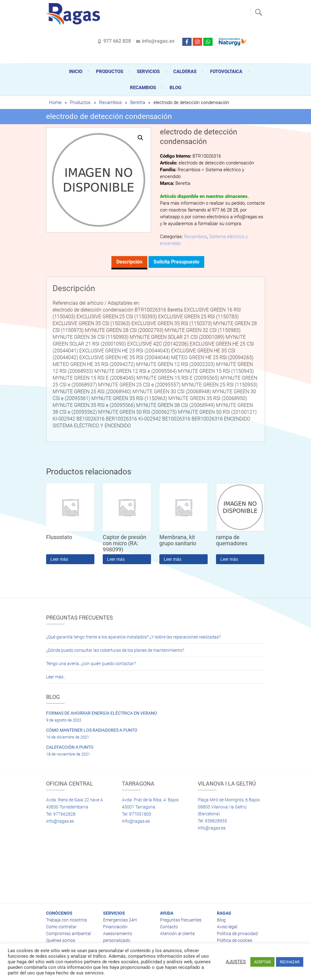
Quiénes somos (61, 940)
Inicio (76, 72)
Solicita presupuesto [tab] (176, 262)
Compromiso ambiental (69, 934)
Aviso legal (227, 927)
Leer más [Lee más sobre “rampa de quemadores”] (229, 559)
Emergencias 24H (120, 920)
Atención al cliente (177, 934)
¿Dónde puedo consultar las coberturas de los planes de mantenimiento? (115, 650)
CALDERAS (185, 72)
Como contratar (61, 927)
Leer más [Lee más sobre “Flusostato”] (59, 559)
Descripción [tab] (129, 262)
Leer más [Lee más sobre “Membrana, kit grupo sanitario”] (173, 559)
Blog (175, 88)
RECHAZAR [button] (290, 962)
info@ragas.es (158, 41)
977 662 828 (117, 41)
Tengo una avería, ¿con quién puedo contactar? (91, 664)
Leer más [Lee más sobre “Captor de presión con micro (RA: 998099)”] (116, 559)
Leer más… (56, 677)
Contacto (169, 927)
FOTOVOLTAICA (226, 72)
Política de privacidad (237, 934)
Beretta (138, 102)
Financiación (115, 927)
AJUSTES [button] (236, 962)
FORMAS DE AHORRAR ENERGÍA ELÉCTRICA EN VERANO (102, 713)
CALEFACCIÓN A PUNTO (70, 747)
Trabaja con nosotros (67, 920)
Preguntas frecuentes (181, 920)
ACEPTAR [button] (262, 962)
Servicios (148, 72)
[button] (140, 138)
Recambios (143, 88)
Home (55, 102)
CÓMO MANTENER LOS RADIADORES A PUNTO (92, 730)
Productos (110, 72)
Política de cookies (235, 940)
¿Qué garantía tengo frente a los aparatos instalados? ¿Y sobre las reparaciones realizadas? (133, 637)
